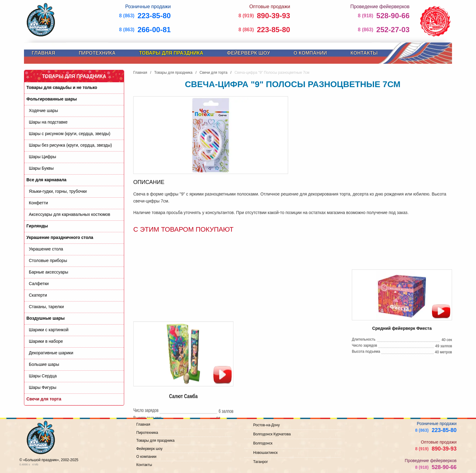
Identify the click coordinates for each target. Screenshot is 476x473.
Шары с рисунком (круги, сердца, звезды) (70, 134)
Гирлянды (37, 226)
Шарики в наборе (46, 341)
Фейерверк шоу (248, 53)
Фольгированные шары (52, 99)
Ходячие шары (43, 111)
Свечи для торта (44, 399)
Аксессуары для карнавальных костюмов (70, 214)
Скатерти (38, 295)
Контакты (364, 53)
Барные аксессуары (49, 272)
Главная (43, 53)
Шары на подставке (48, 122)
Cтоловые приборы (48, 260)
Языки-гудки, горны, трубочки (58, 191)
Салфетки (39, 284)
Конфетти (38, 203)
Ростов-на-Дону (266, 425)
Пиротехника (97, 53)
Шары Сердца (43, 376)
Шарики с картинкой (49, 330)
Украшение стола (46, 249)
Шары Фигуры (43, 387)
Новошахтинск (265, 453)
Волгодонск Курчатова (272, 434)
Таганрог (261, 462)
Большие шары (44, 364)
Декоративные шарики (51, 353)
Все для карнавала (46, 180)
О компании (310, 53)
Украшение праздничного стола (60, 237)
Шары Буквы (41, 168)
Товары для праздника (171, 53)
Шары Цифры (42, 157)
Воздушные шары (46, 318)
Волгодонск (263, 443)
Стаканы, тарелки (46, 307)
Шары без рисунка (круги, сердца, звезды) (70, 145)
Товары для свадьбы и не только (62, 87)
